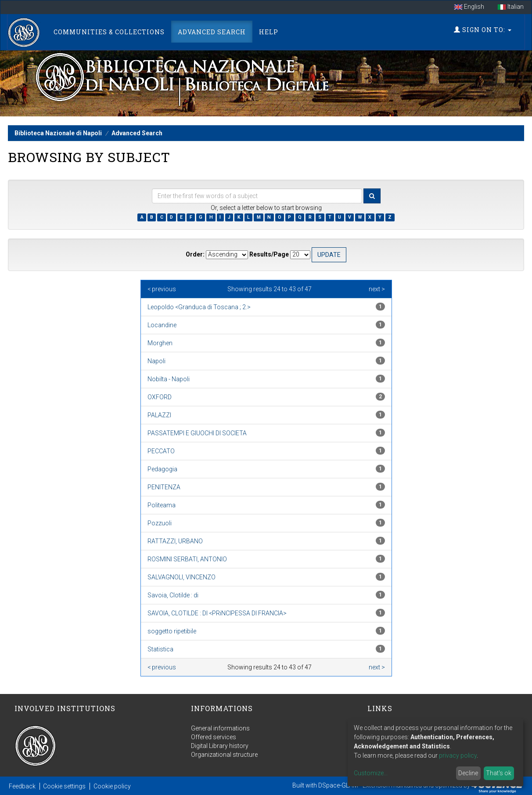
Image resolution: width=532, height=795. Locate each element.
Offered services (214, 737)
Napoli (156, 361)
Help (269, 32)
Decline (468, 773)
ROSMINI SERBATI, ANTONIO (187, 559)
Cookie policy (112, 786)
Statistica (160, 649)
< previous (162, 289)
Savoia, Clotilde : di (173, 595)
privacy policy (458, 755)
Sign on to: (483, 30)
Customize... (371, 773)
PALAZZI (159, 415)
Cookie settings (64, 786)
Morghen (160, 343)
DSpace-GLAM (338, 785)
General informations (220, 728)
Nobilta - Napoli (169, 379)
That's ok (499, 773)
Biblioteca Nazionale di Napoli (58, 133)
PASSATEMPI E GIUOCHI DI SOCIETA (197, 433)
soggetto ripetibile (172, 631)
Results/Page (269, 254)
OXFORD (160, 397)
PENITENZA (164, 487)
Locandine (162, 325)
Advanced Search (212, 32)
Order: (195, 254)
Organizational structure (224, 755)
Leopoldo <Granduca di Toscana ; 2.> (199, 307)
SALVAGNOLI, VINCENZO (182, 577)
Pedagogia (162, 469)
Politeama (162, 505)
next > (377, 289)
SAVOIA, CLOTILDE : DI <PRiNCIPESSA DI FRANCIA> (217, 613)
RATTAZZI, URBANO (175, 541)
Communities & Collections (109, 32)
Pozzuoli (160, 523)
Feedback (22, 786)
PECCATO (161, 451)
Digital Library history (220, 746)
